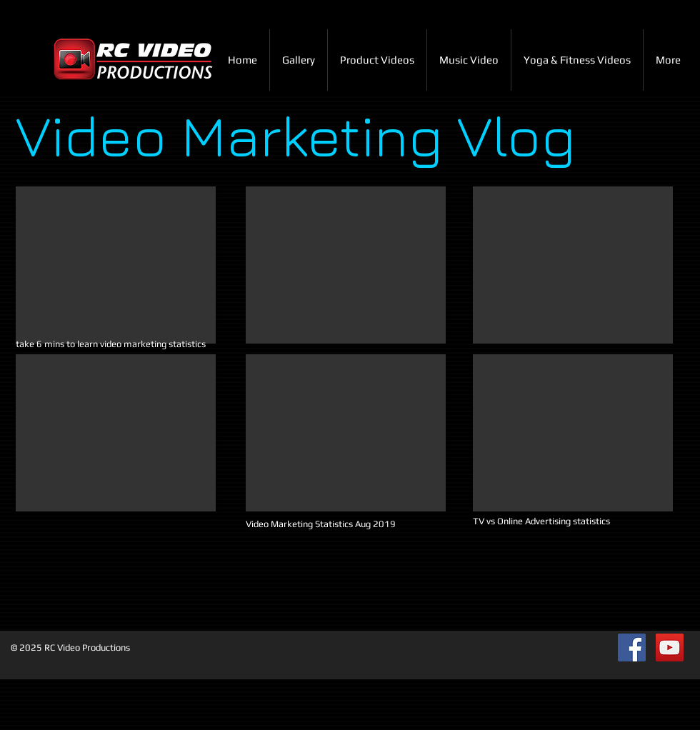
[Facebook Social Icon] (632, 647)
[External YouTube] (116, 265)
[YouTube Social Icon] (670, 647)
